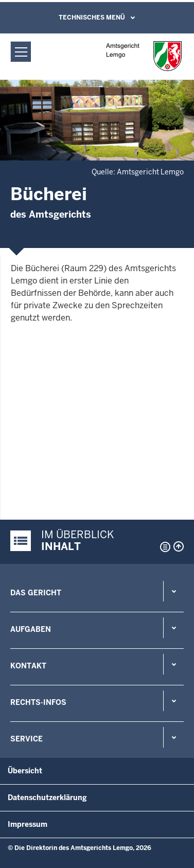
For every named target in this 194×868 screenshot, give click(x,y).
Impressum (28, 824)
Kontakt (28, 666)
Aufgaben (31, 629)
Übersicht (25, 771)
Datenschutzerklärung (47, 798)
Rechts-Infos (38, 702)
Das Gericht (36, 593)
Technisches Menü (92, 17)
